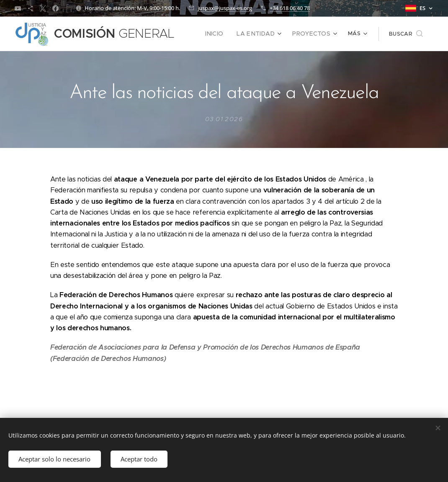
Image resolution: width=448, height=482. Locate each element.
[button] (406, 34)
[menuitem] (223, 34)
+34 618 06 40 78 (290, 8)
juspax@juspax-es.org (225, 8)
